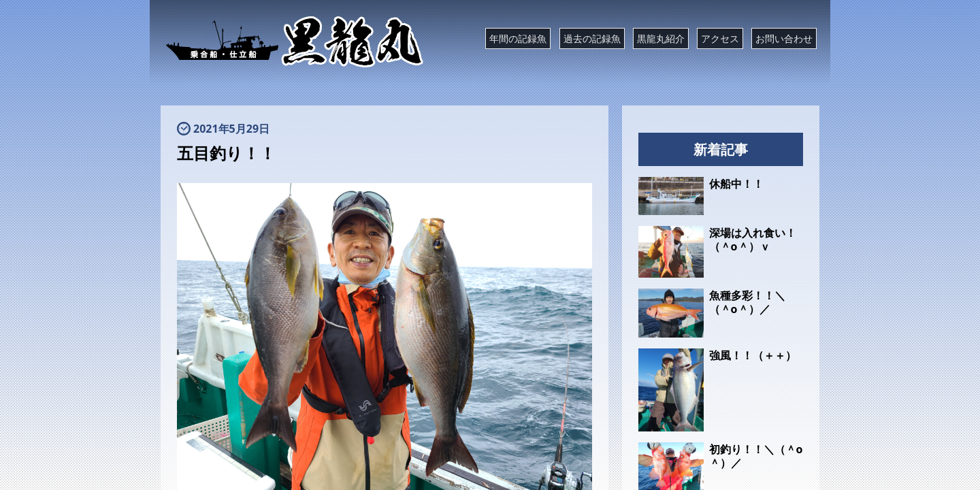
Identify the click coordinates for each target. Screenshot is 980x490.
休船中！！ (736, 184)
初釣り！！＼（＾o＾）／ (756, 456)
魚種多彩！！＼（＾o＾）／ (747, 302)
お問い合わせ (784, 38)
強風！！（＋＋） (753, 355)
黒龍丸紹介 (661, 38)
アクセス (720, 38)
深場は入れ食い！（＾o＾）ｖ (753, 240)
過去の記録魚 (592, 38)
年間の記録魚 (518, 38)
